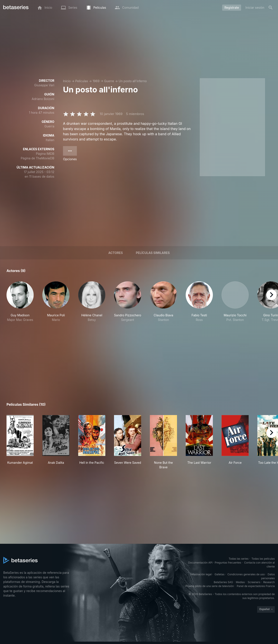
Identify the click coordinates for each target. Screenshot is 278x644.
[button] (20, 302)
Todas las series (239, 559)
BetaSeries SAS (223, 582)
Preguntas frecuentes (228, 563)
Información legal (201, 574)
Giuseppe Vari (44, 85)
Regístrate (232, 8)
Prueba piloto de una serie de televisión (209, 586)
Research (269, 582)
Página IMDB (45, 154)
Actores (116, 253)
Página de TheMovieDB (38, 158)
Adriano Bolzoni (43, 99)
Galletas (220, 574)
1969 (96, 81)
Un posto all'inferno (133, 81)
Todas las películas (263, 559)
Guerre (109, 81)
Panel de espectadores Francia (256, 586)
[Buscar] (271, 8)
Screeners (254, 582)
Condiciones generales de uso (246, 574)
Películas (82, 81)
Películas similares (153, 253)
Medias (240, 582)
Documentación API (200, 563)
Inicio (67, 81)
